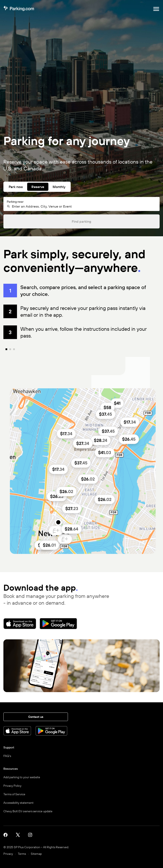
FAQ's (7, 756)
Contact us (36, 717)
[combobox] (83, 206)
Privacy (8, 854)
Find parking (81, 221)
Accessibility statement (18, 803)
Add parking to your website (22, 777)
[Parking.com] (19, 9)
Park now (16, 187)
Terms (22, 854)
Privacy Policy (12, 786)
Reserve (38, 187)
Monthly (59, 187)
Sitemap (36, 854)
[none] (85, 459)
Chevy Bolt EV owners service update (28, 811)
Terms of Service (14, 794)
